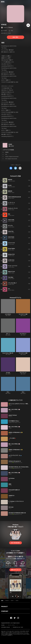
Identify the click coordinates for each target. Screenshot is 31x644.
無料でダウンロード (16, 570)
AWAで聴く (16, 37)
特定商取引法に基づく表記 (18, 627)
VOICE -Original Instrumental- (12, 157)
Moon (8, 392)
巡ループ (8, 334)
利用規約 (3, 625)
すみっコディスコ (23, 373)
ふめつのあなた (8, 314)
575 (6, 154)
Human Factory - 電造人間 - (8, 353)
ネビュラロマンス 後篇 (23, 314)
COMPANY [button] (5, 611)
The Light (8, 373)
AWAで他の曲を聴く (16, 543)
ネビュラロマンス (23, 334)
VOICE (10, 144)
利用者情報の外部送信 (5, 627)
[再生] (28, 25)
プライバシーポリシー (12, 625)
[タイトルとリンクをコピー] (20, 168)
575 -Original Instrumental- (11, 159)
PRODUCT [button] (4, 607)
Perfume (11, 27)
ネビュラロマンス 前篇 (23, 353)
